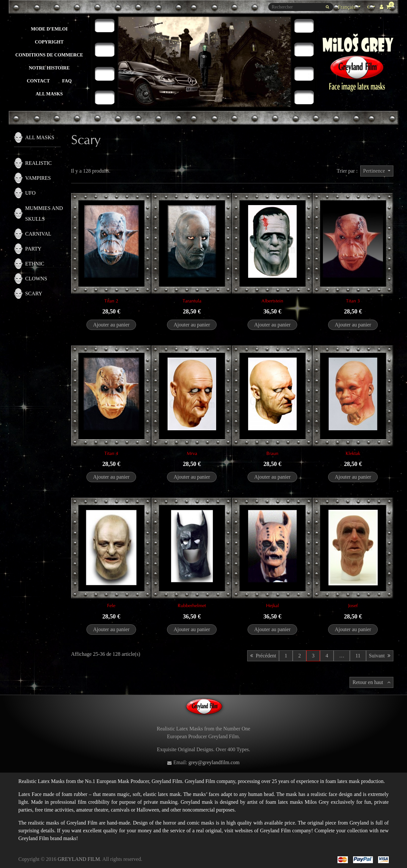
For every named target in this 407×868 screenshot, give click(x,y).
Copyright (49, 42)
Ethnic (35, 264)
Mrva (192, 453)
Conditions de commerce (49, 55)
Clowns (36, 279)
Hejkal (273, 605)
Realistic (39, 163)
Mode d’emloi (49, 29)
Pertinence (375, 171)
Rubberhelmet (192, 605)
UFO (31, 193)
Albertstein (272, 301)
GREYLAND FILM (79, 859)
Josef (353, 605)
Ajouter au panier (111, 325)
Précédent (263, 656)
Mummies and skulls (44, 214)
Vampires (38, 178)
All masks (49, 94)
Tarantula (192, 301)
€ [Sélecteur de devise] (372, 6)
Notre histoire (49, 68)
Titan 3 (353, 301)
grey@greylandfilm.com (214, 762)
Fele (111, 605)
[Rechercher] (301, 7)
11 (358, 656)
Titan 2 (111, 301)
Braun (272, 453)
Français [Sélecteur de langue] (347, 7)
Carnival (38, 234)
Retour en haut (371, 682)
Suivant (380, 656)
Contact (38, 81)
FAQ (67, 81)
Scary (34, 293)
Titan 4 (111, 453)
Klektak (353, 453)
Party (33, 249)
